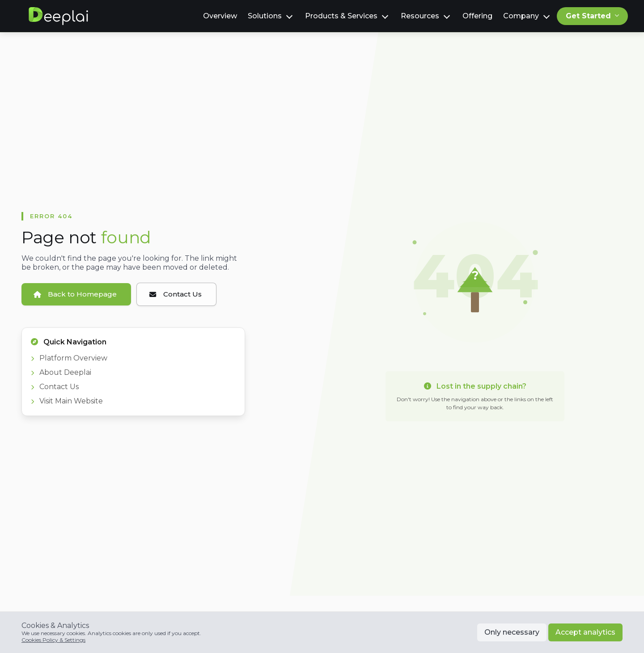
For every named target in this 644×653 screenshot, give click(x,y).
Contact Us (55, 388)
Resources (420, 16)
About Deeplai (61, 374)
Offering (477, 16)
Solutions (265, 16)
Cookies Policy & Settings (53, 640)
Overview (220, 16)
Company (521, 16)
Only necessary (512, 632)
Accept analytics (585, 632)
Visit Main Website (67, 402)
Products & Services (341, 16)
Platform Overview (69, 359)
